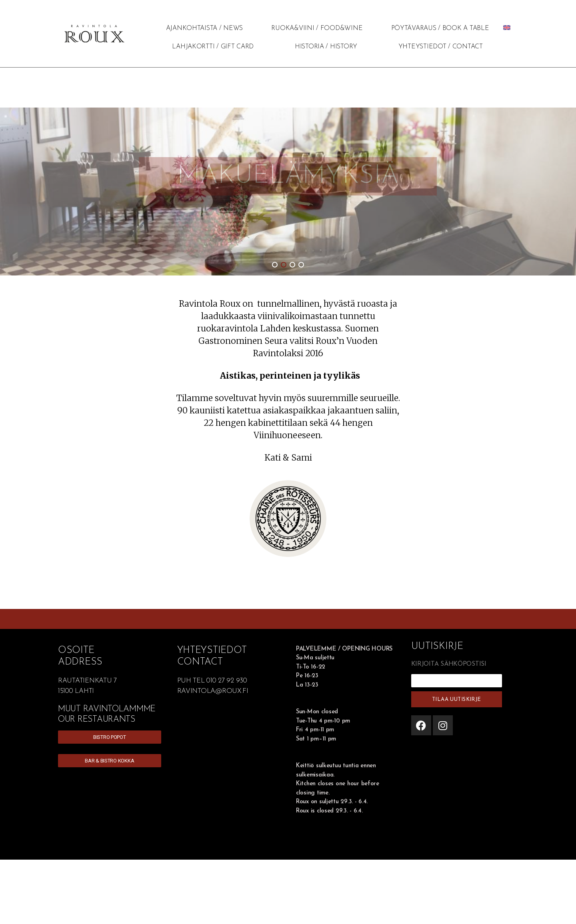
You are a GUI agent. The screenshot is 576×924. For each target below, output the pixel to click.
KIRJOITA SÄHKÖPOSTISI (449, 664)
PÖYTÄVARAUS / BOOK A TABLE (440, 28)
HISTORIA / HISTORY (326, 47)
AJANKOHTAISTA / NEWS (205, 28)
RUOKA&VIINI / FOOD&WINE (317, 28)
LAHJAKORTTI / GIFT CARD (213, 47)
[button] (275, 265)
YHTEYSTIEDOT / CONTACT (441, 47)
